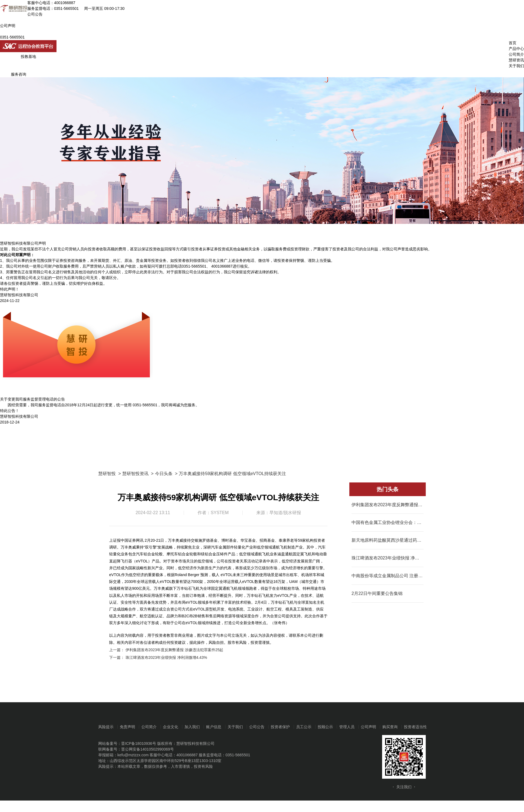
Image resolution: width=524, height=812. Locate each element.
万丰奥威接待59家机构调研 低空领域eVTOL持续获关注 (232, 474)
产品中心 (516, 49)
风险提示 (106, 727)
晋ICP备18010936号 (139, 743)
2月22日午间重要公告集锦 (377, 593)
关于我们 (516, 66)
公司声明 (368, 727)
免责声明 (127, 727)
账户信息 (214, 727)
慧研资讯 (516, 60)
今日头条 (164, 474)
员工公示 (304, 727)
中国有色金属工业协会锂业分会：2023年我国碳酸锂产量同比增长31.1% (388, 522)
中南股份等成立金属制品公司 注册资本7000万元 (388, 576)
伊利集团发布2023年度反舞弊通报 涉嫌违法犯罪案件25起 (175, 650)
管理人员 (347, 727)
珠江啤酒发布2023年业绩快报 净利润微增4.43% (166, 657)
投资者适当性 (415, 727)
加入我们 (192, 727)
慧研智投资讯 (135, 474)
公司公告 (257, 727)
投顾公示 (325, 727)
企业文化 (171, 727)
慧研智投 (107, 474)
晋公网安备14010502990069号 (148, 749)
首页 (513, 43)
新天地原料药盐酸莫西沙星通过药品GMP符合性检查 (388, 540)
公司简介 (516, 54)
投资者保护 (280, 727)
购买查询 (390, 727)
